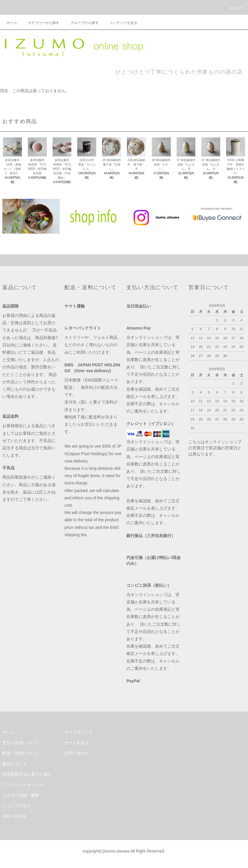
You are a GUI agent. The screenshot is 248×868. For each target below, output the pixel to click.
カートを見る (77, 743)
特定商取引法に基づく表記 (27, 774)
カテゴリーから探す (40, 23)
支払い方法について (21, 743)
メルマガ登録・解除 (21, 795)
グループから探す (81, 23)
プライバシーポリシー (23, 785)
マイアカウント (79, 732)
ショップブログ (17, 806)
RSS (7, 816)
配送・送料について (21, 753)
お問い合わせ (77, 753)
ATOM (20, 816)
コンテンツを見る (120, 23)
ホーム (12, 23)
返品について (15, 764)
